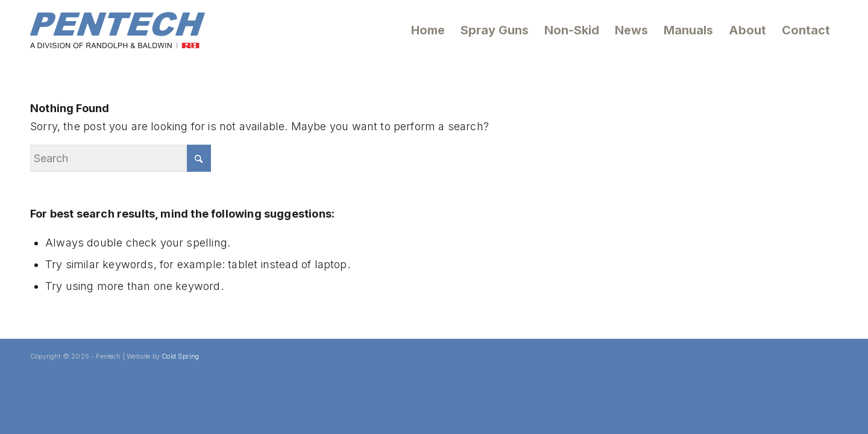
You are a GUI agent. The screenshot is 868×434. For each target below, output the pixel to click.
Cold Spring (180, 356)
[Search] (121, 158)
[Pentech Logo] (118, 30)
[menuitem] (428, 30)
